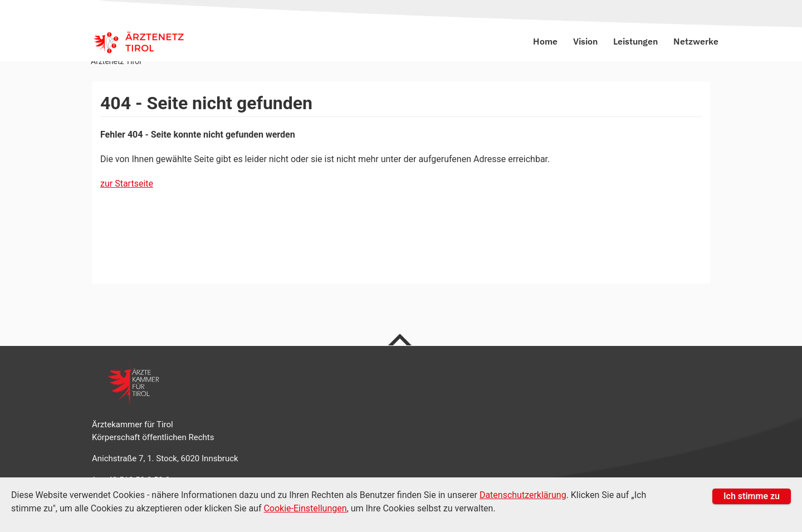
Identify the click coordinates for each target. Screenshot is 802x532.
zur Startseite (127, 184)
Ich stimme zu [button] (752, 496)
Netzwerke (696, 41)
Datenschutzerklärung (523, 495)
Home (546, 41)
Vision (586, 41)
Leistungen (637, 41)
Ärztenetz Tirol (116, 61)
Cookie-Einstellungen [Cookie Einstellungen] (305, 508)
